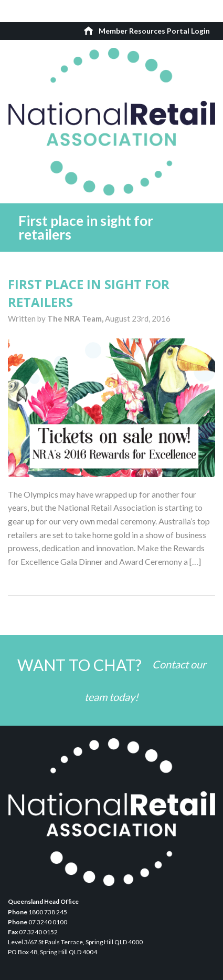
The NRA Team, (76, 318)
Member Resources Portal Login (154, 31)
